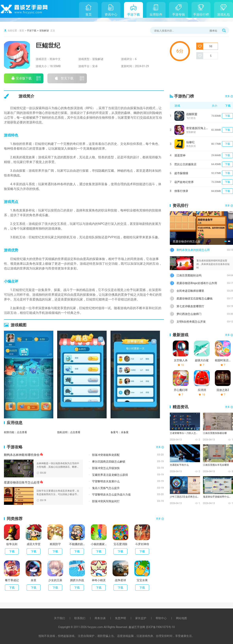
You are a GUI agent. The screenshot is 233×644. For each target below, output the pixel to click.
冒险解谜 (44, 31)
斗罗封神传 (142, 544)
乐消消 (202, 390)
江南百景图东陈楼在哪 (215, 433)
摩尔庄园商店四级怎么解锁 (109, 462)
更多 (158, 447)
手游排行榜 (201, 15)
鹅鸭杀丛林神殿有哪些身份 (22, 455)
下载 (12, 551)
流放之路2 (223, 390)
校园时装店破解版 (223, 360)
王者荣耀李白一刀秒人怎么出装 (185, 433)
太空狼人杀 (181, 360)
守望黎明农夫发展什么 (106, 481)
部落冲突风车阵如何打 (106, 501)
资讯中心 (111, 15)
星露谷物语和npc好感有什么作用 (197, 283)
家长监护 (141, 618)
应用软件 (156, 15)
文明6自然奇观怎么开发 (191, 322)
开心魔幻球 (181, 390)
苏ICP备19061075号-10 (160, 627)
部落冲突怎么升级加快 (106, 468)
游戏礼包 (224, 15)
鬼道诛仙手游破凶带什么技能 (218, 497)
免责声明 (120, 618)
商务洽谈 (100, 618)
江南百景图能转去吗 (189, 275)
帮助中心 (161, 618)
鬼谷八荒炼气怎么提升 (106, 488)
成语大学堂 (34, 544)
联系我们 (80, 618)
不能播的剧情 (77, 544)
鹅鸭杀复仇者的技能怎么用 (193, 250)
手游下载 (133, 15)
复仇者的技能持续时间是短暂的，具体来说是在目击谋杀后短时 (213, 264)
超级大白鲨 (202, 360)
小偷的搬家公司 (99, 544)
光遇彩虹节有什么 (179, 465)
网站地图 (181, 618)
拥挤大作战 (77, 580)
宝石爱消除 (120, 544)
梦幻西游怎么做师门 (189, 314)
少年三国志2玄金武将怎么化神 (185, 497)
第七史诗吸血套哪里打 (190, 306)
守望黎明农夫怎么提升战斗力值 (111, 495)
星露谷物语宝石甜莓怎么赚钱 (194, 299)
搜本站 (213, 31)
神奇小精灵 (99, 580)
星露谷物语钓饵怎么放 (187, 241)
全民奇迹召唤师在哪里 (190, 291)
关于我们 (59, 618)
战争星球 (120, 580)
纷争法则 (12, 544)
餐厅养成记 (12, 580)
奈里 (34, 580)
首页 (88, 15)
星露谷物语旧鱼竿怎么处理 (22, 483)
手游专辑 (179, 15)
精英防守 (55, 544)
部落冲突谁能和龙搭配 (106, 455)
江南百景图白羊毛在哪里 (216, 465)
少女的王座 (55, 580)
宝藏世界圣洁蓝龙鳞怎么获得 (110, 475)
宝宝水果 (142, 580)
